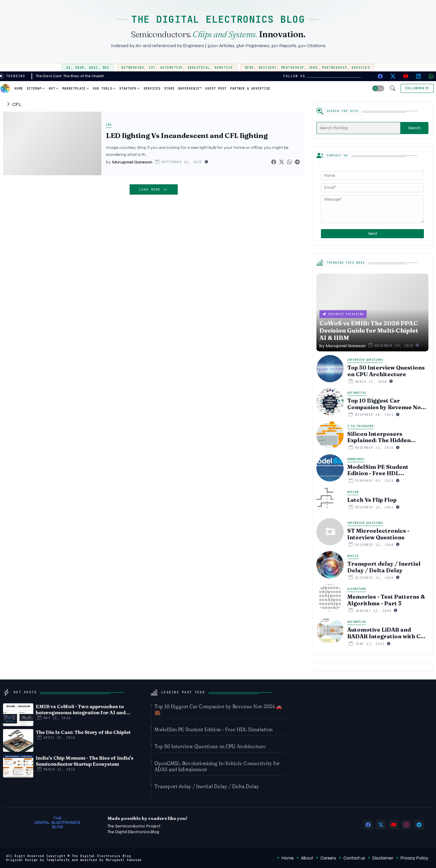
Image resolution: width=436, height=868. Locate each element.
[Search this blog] (358, 128)
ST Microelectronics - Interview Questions (378, 534)
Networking (133, 68)
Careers (328, 858)
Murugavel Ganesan (124, 860)
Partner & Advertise (250, 89)
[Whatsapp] (289, 162)
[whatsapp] (431, 76)
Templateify (58, 860)
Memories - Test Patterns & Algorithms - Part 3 (386, 600)
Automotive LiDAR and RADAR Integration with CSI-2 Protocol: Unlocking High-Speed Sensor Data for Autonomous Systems (388, 633)
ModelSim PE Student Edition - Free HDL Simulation (378, 470)
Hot (52, 89)
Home (19, 89)
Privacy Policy (415, 858)
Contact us (354, 858)
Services (361, 68)
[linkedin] (418, 76)
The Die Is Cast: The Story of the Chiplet (70, 76)
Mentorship (293, 68)
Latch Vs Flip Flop (372, 500)
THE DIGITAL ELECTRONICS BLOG (218, 19)
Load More (151, 190)
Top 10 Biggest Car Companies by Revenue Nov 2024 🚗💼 (386, 404)
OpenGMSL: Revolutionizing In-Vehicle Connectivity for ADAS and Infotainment (217, 766)
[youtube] (406, 76)
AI (69, 68)
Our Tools (102, 89)
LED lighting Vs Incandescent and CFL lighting (187, 136)
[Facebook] (274, 162)
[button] (378, 88)
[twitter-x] (393, 76)
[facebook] (380, 76)
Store (169, 89)
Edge (80, 68)
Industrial (199, 68)
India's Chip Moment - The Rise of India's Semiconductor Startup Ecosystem (85, 761)
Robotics (224, 68)
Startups (128, 89)
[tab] (19, 88)
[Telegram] (297, 162)
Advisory (268, 68)
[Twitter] (282, 162)
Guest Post (216, 89)
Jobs (313, 68)
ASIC (94, 68)
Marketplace (74, 89)
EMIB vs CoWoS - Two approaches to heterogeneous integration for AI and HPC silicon (81, 709)
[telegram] (419, 825)
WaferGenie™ (190, 89)
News (249, 68)
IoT (152, 68)
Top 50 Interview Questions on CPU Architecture (386, 371)
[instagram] (406, 825)
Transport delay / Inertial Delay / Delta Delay (384, 567)
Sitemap (34, 89)
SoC (106, 68)
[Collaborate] (417, 88)
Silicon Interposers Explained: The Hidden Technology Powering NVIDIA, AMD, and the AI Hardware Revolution (382, 437)
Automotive (172, 68)
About (307, 858)
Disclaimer (383, 858)
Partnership (335, 68)
